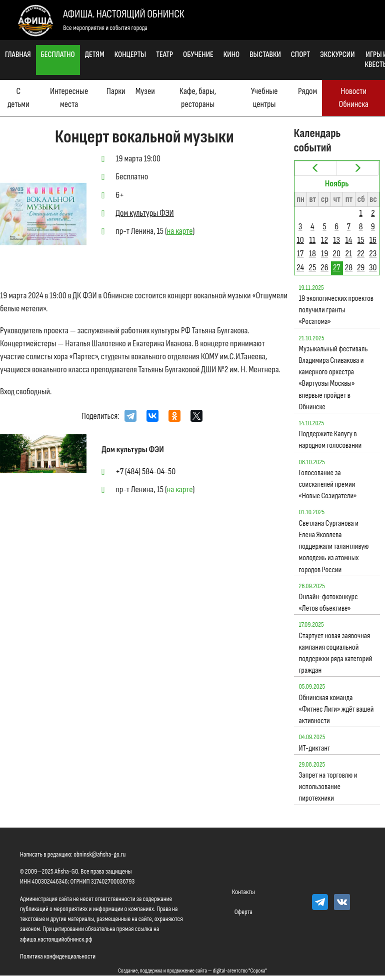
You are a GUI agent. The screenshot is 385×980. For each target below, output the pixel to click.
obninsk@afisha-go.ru (99, 854)
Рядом (307, 91)
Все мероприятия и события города (105, 28)
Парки (116, 91)
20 (336, 254)
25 (312, 268)
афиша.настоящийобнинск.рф (56, 939)
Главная (18, 55)
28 (349, 268)
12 (324, 240)
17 (300, 254)
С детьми (18, 98)
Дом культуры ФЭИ (144, 213)
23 (373, 254)
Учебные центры (264, 98)
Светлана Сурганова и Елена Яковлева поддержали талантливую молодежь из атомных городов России (334, 547)
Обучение (198, 55)
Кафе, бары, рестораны (198, 98)
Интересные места (69, 98)
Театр (164, 55)
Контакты (243, 892)
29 (361, 268)
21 (349, 254)
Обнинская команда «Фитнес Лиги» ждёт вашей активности (336, 709)
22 (361, 254)
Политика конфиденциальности (58, 956)
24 (300, 268)
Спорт (300, 55)
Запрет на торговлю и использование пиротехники (328, 787)
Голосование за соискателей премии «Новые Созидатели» (328, 485)
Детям (95, 55)
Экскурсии (337, 55)
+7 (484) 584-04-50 (145, 472)
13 (336, 240)
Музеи (145, 91)
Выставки (265, 55)
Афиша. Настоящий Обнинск (123, 14)
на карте (180, 231)
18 (312, 254)
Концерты (130, 55)
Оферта (243, 912)
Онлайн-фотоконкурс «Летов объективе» (328, 603)
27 (337, 268)
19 (324, 254)
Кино (231, 55)
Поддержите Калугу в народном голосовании (330, 440)
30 (373, 268)
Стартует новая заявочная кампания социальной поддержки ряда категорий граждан (336, 653)
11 (313, 240)
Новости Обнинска (353, 98)
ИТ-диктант (315, 748)
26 (324, 268)
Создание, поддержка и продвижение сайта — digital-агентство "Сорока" (192, 971)
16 (373, 240)
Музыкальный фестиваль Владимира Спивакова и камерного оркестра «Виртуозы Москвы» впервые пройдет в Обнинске (333, 378)
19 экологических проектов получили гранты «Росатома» (336, 310)
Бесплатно (58, 55)
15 (361, 240)
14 (349, 240)
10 (300, 240)
